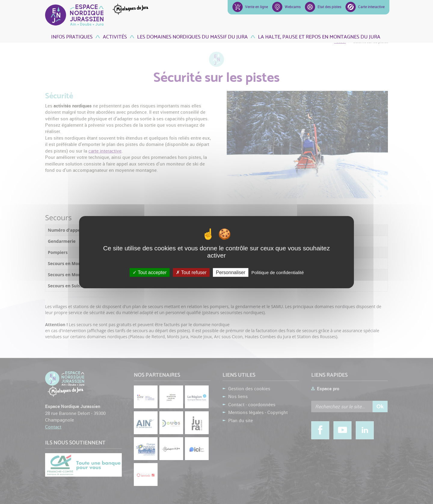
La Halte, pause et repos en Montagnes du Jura (319, 36)
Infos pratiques (72, 36)
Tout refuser (191, 272)
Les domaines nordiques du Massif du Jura (192, 36)
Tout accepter (150, 272)
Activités (115, 36)
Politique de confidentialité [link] (278, 272)
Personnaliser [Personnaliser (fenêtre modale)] (231, 272)
